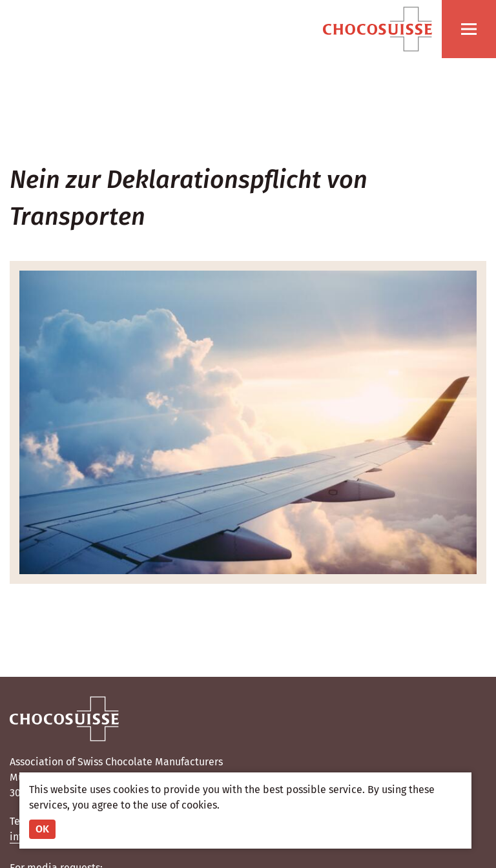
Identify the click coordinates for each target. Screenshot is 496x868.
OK (42, 829)
